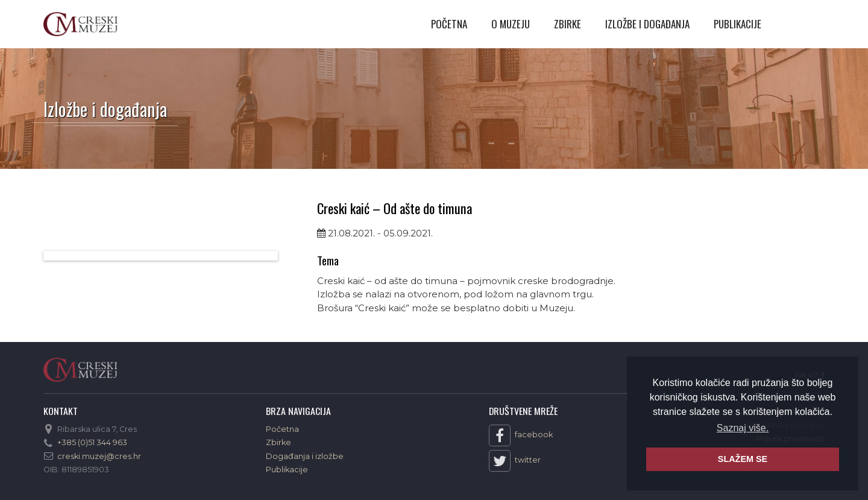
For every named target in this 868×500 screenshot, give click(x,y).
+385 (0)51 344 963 (92, 442)
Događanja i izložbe (305, 456)
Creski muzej (80, 24)
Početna (449, 24)
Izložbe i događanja (647, 24)
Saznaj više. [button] (743, 428)
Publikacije (737, 24)
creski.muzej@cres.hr (99, 456)
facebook (521, 435)
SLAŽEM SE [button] (743, 459)
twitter (515, 461)
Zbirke (568, 24)
